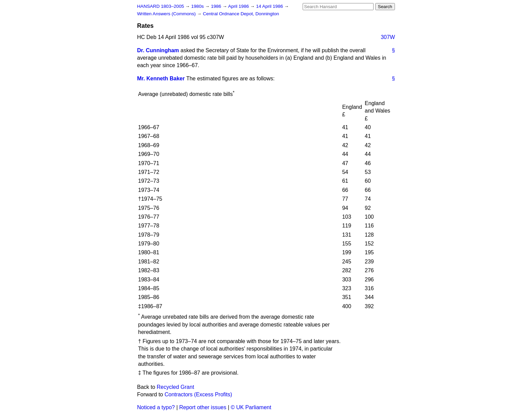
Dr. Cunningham (158, 50)
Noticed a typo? (156, 407)
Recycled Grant (175, 387)
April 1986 (239, 6)
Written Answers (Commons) (167, 14)
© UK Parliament (251, 407)
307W (388, 37)
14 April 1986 (270, 6)
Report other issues (203, 407)
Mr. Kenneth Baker (161, 78)
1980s (198, 6)
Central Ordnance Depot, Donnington (241, 14)
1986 (217, 6)
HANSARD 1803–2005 (160, 6)
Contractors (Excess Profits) (198, 394)
